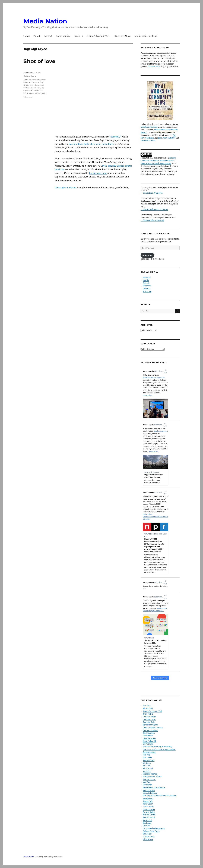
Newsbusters (148, 798)
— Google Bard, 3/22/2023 (152, 193)
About (37, 36)
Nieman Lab (148, 801)
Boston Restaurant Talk (152, 711)
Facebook (147, 278)
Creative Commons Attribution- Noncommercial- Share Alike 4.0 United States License (158, 161)
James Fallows (149, 760)
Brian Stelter (148, 714)
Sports (33, 76)
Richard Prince (149, 818)
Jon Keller (147, 771)
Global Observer (149, 752)
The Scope (147, 823)
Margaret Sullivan (150, 774)
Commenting (63, 36)
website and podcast (149, 127)
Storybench (147, 820)
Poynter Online (149, 812)
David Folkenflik (149, 741)
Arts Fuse (147, 706)
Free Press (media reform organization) (159, 749)
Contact (48, 36)
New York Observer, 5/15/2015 (155, 209)
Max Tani (147, 782)
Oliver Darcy (148, 804)
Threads (146, 283)
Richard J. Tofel (149, 815)
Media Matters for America (154, 788)
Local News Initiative (167, 138)
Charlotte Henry (149, 719)
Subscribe (147, 255)
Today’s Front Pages (151, 831)
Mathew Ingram (149, 779)
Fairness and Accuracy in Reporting (157, 747)
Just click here (154, 67)
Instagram (147, 291)
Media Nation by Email (146, 36)
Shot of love (39, 61)
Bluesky (146, 280)
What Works (148, 839)
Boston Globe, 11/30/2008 (154, 220)
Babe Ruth (41, 80)
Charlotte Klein (149, 722)
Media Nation (45, 21)
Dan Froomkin (149, 733)
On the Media (148, 807)
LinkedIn (146, 289)
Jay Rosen (147, 763)
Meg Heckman (149, 790)
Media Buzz (147, 785)
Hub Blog (146, 755)
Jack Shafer (147, 758)
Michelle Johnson (150, 793)
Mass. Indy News (122, 36)
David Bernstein (149, 739)
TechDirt (146, 826)
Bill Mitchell (148, 709)
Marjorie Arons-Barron (152, 777)
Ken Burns (36, 88)
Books (77, 36)
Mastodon (147, 286)
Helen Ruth (34, 85)
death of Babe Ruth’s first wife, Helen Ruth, (91, 144)
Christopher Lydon (150, 725)
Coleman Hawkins (31, 82)
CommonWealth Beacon (153, 728)
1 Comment (28, 97)
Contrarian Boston (150, 730)
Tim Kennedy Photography (154, 828)
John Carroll (148, 768)
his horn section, (98, 173)
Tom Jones (147, 834)
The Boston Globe (148, 141)
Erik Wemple (148, 744)
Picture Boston (149, 809)
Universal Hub (149, 837)
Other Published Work (98, 36)
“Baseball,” (115, 137)
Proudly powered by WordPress (50, 857)
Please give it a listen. (66, 188)
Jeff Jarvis (147, 766)
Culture (27, 76)
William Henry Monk (38, 93)
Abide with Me (30, 80)
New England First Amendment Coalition (160, 796)
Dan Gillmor (148, 736)
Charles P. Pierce (149, 717)
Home (27, 36)
